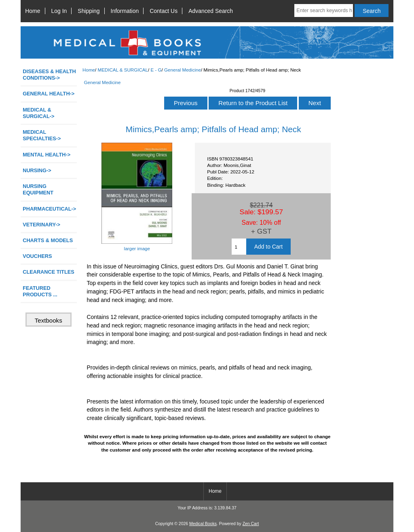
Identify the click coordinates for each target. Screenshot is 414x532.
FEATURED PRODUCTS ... (40, 291)
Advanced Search (211, 11)
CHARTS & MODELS (48, 240)
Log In (59, 11)
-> (38, 113)
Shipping (89, 11)
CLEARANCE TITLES (49, 272)
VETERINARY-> (41, 225)
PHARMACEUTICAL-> (49, 209)
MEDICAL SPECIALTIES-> (42, 135)
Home (33, 11)
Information (125, 11)
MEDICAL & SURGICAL (123, 70)
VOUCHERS (37, 256)
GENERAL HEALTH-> (49, 94)
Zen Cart (251, 524)
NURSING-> (37, 170)
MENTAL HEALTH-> (46, 155)
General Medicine (183, 70)
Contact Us (164, 11)
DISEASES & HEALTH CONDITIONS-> (49, 75)
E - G (156, 70)
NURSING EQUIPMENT (38, 189)
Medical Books (203, 524)
